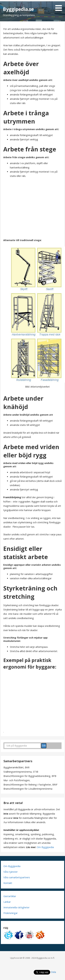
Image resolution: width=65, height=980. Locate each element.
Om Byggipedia (45, 847)
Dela (53, 972)
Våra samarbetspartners (17, 877)
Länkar (7, 902)
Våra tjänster (11, 872)
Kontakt (8, 883)
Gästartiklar (10, 896)
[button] (60, 6)
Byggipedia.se (18, 9)
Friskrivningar (11, 913)
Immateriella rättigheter (16, 907)
